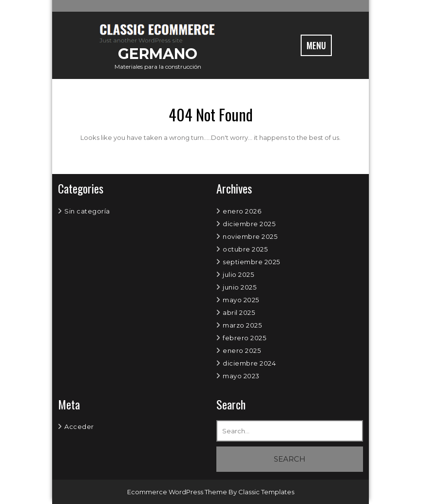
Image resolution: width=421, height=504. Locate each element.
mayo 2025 (241, 300)
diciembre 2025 (249, 224)
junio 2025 (239, 287)
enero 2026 (242, 211)
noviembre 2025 (250, 236)
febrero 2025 (244, 338)
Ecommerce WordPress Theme (178, 492)
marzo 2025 (242, 325)
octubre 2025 (245, 249)
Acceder (79, 426)
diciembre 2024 (249, 363)
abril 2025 (239, 312)
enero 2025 (242, 350)
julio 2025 (238, 274)
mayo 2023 (241, 376)
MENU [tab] (316, 45)
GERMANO (158, 54)
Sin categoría (87, 211)
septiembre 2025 (251, 262)
